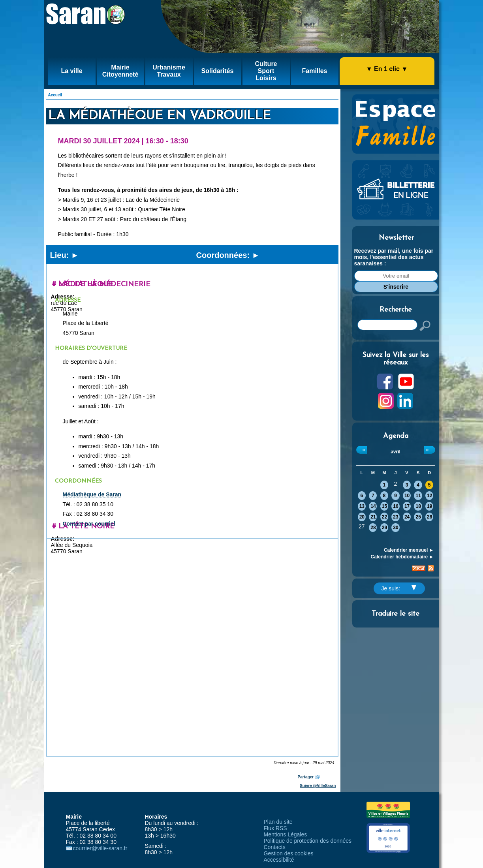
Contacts (275, 847)
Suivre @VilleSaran (318, 786)
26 (429, 517)
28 (373, 528)
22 (384, 517)
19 (429, 506)
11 (418, 496)
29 (384, 528)
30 (396, 528)
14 (373, 506)
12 (429, 496)
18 (418, 506)
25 (418, 517)
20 (362, 517)
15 (384, 506)
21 (373, 517)
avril (396, 452)
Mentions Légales (286, 834)
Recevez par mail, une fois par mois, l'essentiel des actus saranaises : (394, 257)
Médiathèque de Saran (92, 494)
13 (362, 506)
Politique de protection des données (308, 841)
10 (407, 496)
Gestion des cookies (289, 853)
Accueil (55, 95)
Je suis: (399, 588)
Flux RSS (275, 828)
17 (407, 506)
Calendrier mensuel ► (409, 550)
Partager (306, 777)
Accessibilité (279, 860)
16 (396, 506)
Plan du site (278, 822)
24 (407, 517)
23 (396, 517)
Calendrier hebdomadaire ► (402, 557)
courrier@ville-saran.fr (100, 848)
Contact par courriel (89, 524)
